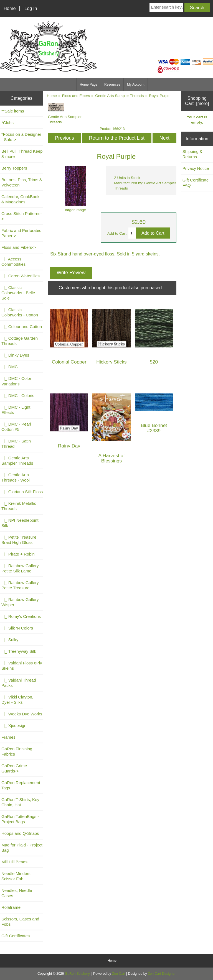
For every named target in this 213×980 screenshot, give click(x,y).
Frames (8, 737)
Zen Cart (119, 974)
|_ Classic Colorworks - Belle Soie (18, 293)
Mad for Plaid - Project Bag (22, 848)
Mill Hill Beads (14, 862)
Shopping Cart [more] (197, 101)
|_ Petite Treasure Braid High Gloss (19, 540)
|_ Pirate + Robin (18, 554)
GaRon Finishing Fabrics (17, 751)
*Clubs (7, 123)
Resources (112, 85)
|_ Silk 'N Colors (17, 628)
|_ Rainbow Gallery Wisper (20, 602)
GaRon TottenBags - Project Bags (20, 819)
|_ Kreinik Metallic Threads (19, 506)
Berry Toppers (14, 168)
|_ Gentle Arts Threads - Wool (16, 477)
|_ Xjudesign (14, 726)
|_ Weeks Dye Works (22, 714)
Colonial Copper (69, 362)
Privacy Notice (196, 168)
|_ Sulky (10, 640)
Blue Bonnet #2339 (154, 428)
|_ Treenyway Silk (19, 651)
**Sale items (13, 111)
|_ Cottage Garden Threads (20, 341)
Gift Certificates (16, 936)
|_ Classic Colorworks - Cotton (20, 312)
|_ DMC (10, 367)
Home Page (89, 85)
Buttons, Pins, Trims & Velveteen (22, 182)
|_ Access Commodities (13, 262)
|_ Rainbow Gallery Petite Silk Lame (20, 568)
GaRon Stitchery (77, 974)
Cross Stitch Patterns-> (21, 216)
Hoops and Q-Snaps (20, 833)
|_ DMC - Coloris (18, 396)
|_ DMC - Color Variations (16, 381)
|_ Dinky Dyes (15, 355)
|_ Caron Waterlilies (21, 276)
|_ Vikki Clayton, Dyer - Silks (17, 700)
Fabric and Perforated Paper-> (21, 233)
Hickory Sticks (111, 362)
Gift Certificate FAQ (196, 183)
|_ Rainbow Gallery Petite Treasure (20, 585)
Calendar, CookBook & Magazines (20, 199)
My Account (136, 85)
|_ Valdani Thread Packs (19, 683)
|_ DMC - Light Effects (16, 410)
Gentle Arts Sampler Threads (119, 96)
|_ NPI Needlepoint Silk (20, 523)
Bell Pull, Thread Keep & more (22, 154)
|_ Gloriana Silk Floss (22, 492)
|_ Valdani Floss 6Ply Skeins (22, 666)
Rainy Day (69, 446)
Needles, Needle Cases (17, 893)
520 (154, 362)
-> (19, 247)
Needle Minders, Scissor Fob (17, 876)
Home (10, 8)
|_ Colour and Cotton (22, 327)
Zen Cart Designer (162, 974)
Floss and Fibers (76, 96)
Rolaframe (11, 907)
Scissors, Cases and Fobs (20, 922)
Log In (31, 8)
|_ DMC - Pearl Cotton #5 (16, 427)
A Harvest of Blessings (112, 458)
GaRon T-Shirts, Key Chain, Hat (20, 802)
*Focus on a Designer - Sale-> (21, 137)
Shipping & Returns (192, 154)
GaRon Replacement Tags (21, 785)
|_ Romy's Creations (21, 616)
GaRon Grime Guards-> (14, 768)
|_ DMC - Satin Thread (16, 444)
